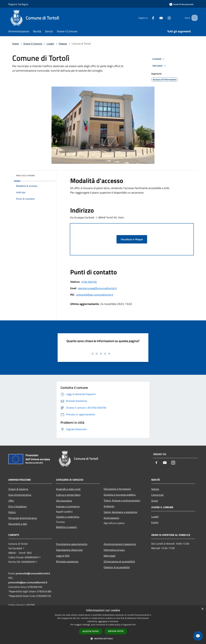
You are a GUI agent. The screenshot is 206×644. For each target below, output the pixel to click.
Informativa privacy (114, 550)
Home (15, 44)
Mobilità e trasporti (66, 527)
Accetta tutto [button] (91, 631)
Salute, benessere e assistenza (120, 512)
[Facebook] (149, 18)
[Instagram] (165, 18)
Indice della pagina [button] (25, 175)
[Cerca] (194, 18)
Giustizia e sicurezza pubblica (120, 495)
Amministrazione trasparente (120, 544)
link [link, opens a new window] (134, 625)
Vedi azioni (160, 66)
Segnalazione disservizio (69, 550)
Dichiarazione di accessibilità (119, 561)
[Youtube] (157, 18)
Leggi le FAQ (63, 556)
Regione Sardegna (18, 4)
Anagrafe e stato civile (68, 489)
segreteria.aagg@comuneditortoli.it (97, 288)
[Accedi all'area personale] (181, 4)
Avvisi (155, 501)
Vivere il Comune (33, 44)
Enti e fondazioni (18, 506)
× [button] (202, 609)
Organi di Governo (18, 489)
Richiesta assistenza (67, 561)
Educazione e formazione (117, 489)
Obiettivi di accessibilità (117, 567)
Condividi (159, 59)
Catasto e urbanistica (68, 517)
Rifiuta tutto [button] (116, 631)
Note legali (110, 556)
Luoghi (50, 44)
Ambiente (109, 506)
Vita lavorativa (64, 501)
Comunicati (157, 495)
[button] (103, 639)
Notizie (155, 489)
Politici (12, 512)
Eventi (155, 522)
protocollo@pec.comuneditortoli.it (95, 295)
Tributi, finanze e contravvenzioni (122, 500)
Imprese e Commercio (68, 506)
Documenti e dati (18, 524)
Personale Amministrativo (23, 518)
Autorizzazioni (111, 518)
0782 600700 (89, 282)
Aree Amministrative (20, 495)
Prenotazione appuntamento (72, 544)
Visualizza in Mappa (132, 239)
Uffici (11, 501)
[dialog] (103, 625)
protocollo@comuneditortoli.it (33, 573)
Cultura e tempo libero (68, 495)
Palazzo (63, 44)
